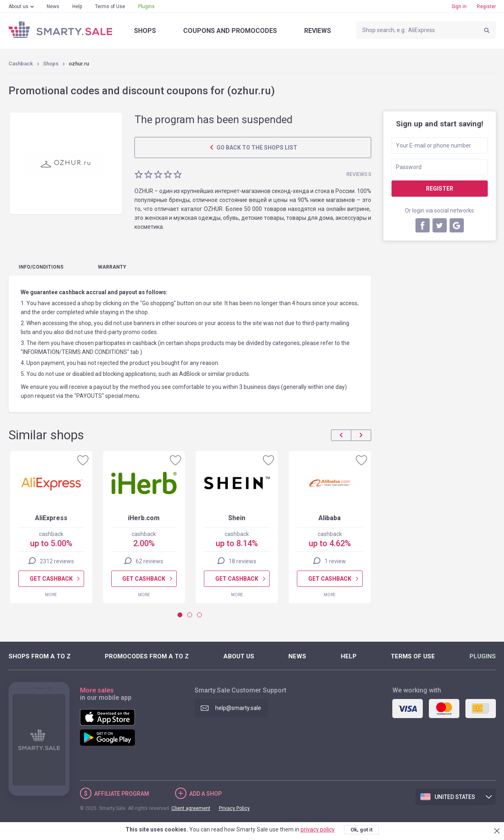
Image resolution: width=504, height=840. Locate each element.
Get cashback (51, 579)
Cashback (21, 64)
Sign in (459, 7)
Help (77, 7)
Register (486, 7)
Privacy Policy (234, 808)
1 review (335, 561)
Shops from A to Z (40, 656)
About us (18, 7)
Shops (145, 31)
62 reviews (149, 561)
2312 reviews (56, 561)
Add (205, 794)
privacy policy (318, 829)
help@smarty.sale (238, 708)
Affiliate (122, 794)
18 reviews (242, 561)
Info (41, 267)
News (53, 7)
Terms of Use (110, 7)
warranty (112, 267)
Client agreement (191, 808)
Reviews (318, 31)
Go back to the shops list (256, 148)
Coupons (230, 31)
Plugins (146, 7)
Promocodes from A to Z (147, 656)
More (51, 595)
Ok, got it (361, 830)
